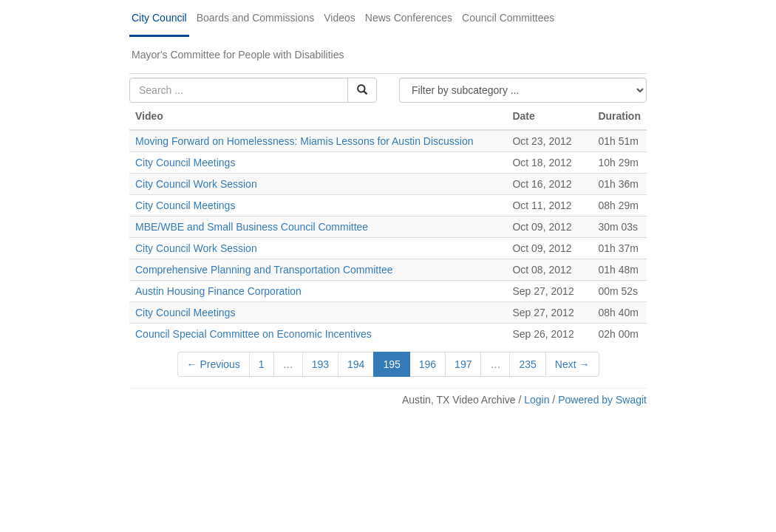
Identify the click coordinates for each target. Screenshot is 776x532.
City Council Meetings (185, 163)
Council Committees (508, 18)
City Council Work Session (196, 184)
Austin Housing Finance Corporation (218, 291)
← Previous (214, 364)
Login (537, 400)
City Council (159, 18)
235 (527, 364)
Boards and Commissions (256, 18)
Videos (340, 18)
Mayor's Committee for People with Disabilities (238, 55)
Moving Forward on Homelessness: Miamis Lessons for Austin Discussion (304, 141)
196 (428, 364)
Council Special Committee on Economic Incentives (253, 334)
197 (463, 364)
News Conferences (409, 18)
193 (320, 364)
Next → (572, 364)
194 (356, 364)
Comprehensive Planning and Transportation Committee (264, 270)
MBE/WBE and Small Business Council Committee (252, 227)
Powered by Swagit (602, 400)
